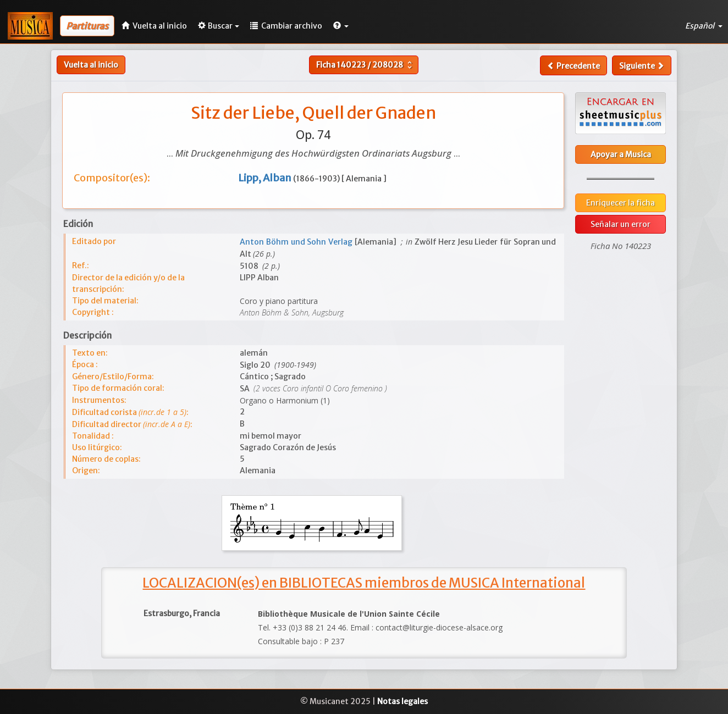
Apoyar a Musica (621, 154)
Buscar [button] (219, 26)
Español (704, 26)
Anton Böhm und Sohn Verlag (297, 242)
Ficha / (365, 65)
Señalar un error (621, 224)
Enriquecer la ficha (621, 203)
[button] (341, 26)
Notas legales (402, 701)
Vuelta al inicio (91, 65)
